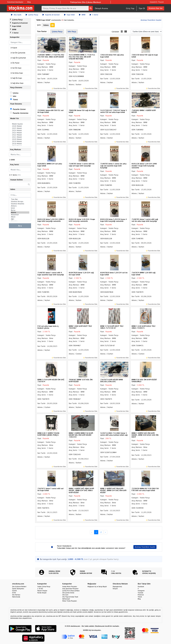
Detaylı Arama (101, 8)
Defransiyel (66, 599)
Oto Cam (65, 595)
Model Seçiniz (20, 124)
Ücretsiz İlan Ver (156, 8)
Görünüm (115, 32)
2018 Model (20, 144)
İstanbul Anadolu (20, 204)
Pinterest (141, 595)
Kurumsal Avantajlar (15, 2)
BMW (82, 15)
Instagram (141, 591)
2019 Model (20, 141)
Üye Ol (142, 8)
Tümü (15, 100)
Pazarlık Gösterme (21, 113)
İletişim (115, 589)
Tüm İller (20, 199)
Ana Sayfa (16, 15)
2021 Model (20, 137)
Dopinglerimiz (117, 587)
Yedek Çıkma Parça (44, 587)
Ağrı (20, 219)
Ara (20, 226)
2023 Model (20, 133)
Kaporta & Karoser (51, 15)
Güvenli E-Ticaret (157, 2)
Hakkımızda (16, 597)
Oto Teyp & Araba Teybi (70, 597)
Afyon (20, 217)
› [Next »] (106, 532)
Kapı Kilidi (69, 15)
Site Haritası (16, 595)
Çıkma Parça (32, 15)
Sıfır (15, 96)
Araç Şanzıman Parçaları (70, 589)
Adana (20, 212)
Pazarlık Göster (19, 109)
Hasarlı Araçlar (42, 591)
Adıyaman (20, 215)
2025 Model (20, 128)
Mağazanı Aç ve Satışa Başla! (97, 587)
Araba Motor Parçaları (70, 587)
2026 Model (20, 126)
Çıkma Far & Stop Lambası (71, 591)
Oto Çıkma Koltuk (68, 593)
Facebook (141, 587)
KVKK (14, 593)
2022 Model (20, 135)
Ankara (20, 206)
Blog (29, 2)
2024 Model (20, 131)
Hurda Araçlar (42, 593)
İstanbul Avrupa (20, 202)
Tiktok (140, 597)
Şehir (39, 25)
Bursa (20, 210)
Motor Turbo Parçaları (70, 601)
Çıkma (16, 93)
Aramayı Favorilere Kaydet (151, 20)
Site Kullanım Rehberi (19, 587)
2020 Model (20, 139)
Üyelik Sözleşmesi (18, 589)
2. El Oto (40, 589)
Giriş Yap (130, 8)
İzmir (20, 208)
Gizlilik (15, 591)
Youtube (140, 593)
